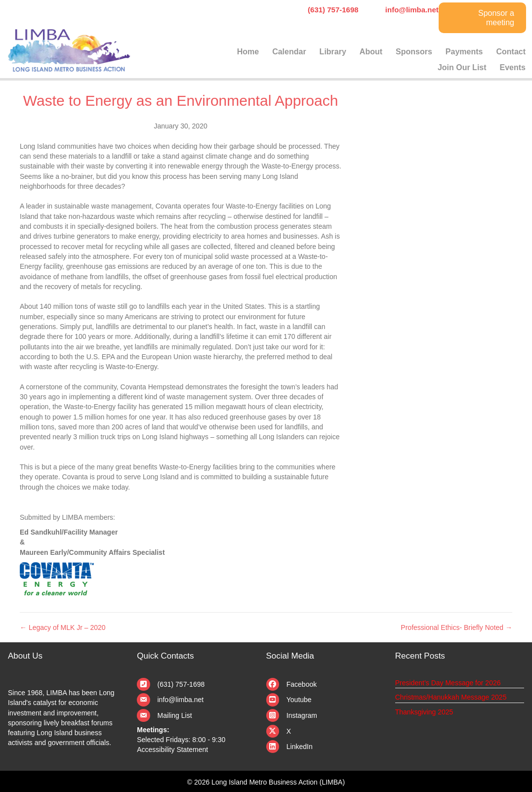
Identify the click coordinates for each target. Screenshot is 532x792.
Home (248, 52)
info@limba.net (181, 700)
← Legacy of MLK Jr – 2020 (63, 627)
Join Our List (462, 67)
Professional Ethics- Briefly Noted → (456, 627)
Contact (511, 52)
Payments (464, 52)
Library (333, 52)
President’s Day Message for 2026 (448, 683)
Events (513, 67)
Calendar (289, 52)
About (371, 52)
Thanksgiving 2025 (424, 712)
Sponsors (414, 52)
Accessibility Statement (172, 750)
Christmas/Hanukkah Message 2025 (451, 697)
